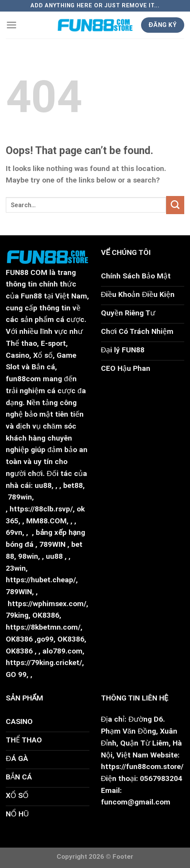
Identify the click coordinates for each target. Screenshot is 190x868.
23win (16, 568)
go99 (45, 639)
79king (17, 615)
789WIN (52, 544)
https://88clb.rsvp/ (41, 509)
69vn (14, 532)
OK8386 (46, 615)
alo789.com (62, 651)
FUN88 (17, 272)
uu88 (43, 485)
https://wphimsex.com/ (47, 604)
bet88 (73, 485)
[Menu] (11, 25)
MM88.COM (46, 521)
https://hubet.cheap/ (41, 580)
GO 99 (16, 674)
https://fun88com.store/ (142, 767)
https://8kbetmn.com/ (43, 627)
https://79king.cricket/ (44, 663)
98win (28, 556)
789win (20, 497)
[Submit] (175, 205)
